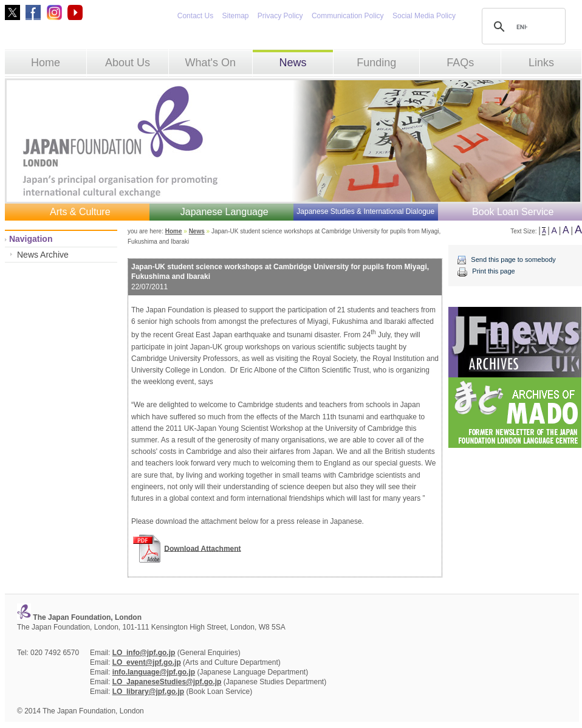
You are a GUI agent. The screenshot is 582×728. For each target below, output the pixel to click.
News (293, 63)
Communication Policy (348, 16)
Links (541, 63)
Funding (376, 63)
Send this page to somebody (513, 259)
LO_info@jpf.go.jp (144, 653)
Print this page (493, 271)
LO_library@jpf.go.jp (148, 692)
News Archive (43, 255)
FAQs (460, 63)
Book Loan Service (513, 212)
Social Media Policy (424, 16)
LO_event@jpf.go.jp (147, 662)
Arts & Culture (80, 212)
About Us (128, 63)
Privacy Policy (280, 16)
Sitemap (235, 16)
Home (46, 63)
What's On (210, 63)
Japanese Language (224, 212)
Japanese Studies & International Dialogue (365, 211)
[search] (522, 27)
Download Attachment (202, 548)
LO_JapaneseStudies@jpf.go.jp (167, 682)
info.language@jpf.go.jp (154, 672)
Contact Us (195, 16)
